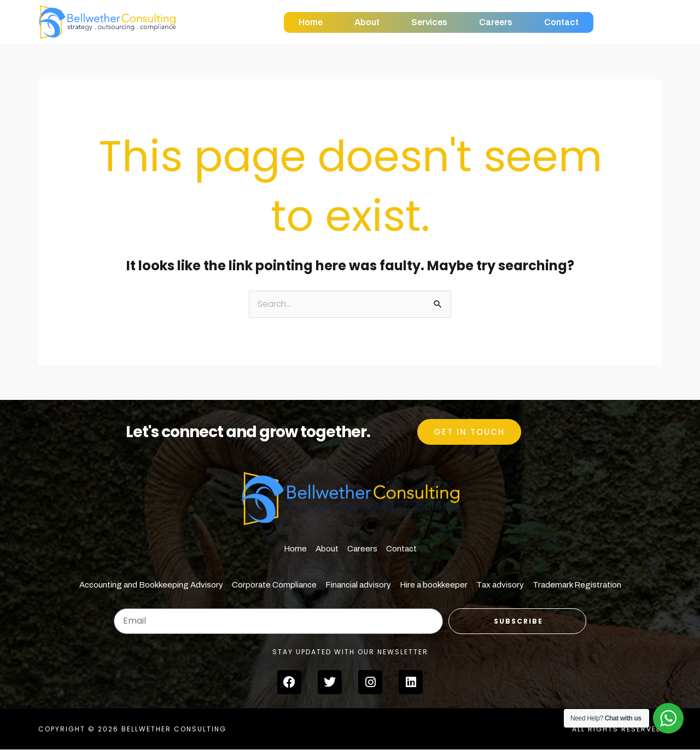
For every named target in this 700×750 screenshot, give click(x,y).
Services (429, 22)
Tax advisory (500, 585)
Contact (561, 22)
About (367, 22)
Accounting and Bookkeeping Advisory (151, 585)
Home (311, 22)
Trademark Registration (577, 585)
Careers (496, 22)
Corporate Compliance (274, 585)
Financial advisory (358, 585)
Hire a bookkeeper (434, 585)
